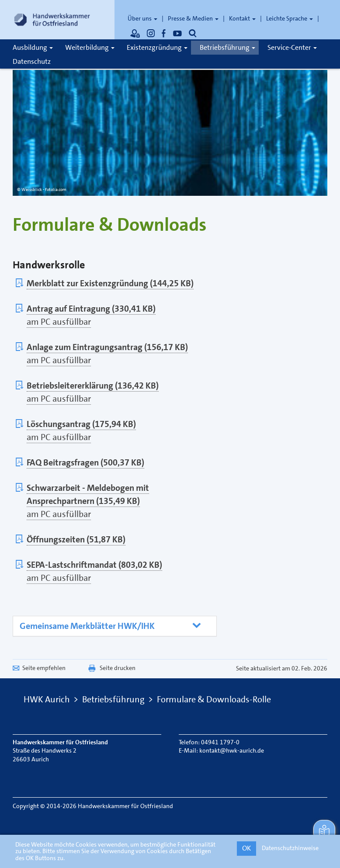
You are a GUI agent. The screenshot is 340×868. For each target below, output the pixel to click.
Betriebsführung (227, 47)
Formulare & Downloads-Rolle (214, 699)
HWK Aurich (47, 699)
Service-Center (292, 47)
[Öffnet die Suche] (193, 33)
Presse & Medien (193, 18)
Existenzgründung (157, 47)
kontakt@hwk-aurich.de (232, 750)
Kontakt (242, 18)
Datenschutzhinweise (290, 848)
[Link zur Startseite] (52, 20)
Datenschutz (32, 61)
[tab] (115, 626)
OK (246, 848)
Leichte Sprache (290, 18)
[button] (110, 626)
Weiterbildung (90, 47)
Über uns (142, 18)
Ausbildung (33, 47)
